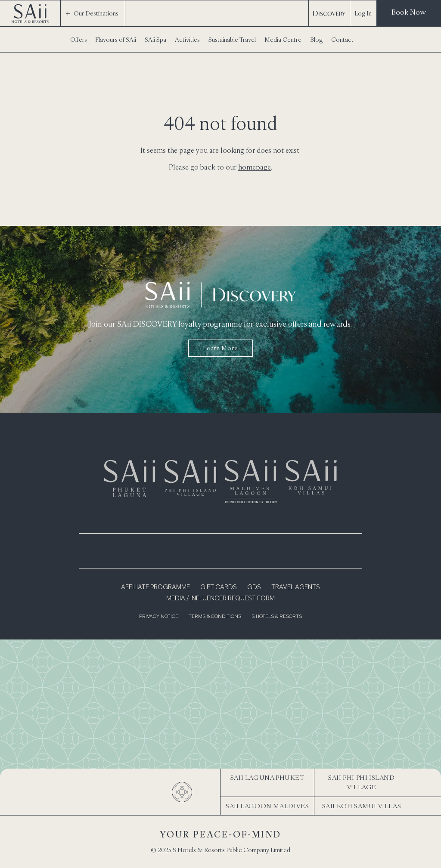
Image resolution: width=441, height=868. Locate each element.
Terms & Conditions (215, 617)
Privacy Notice (159, 617)
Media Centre (283, 40)
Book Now (409, 12)
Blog (316, 40)
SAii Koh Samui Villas (362, 806)
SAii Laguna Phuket (267, 777)
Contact (342, 40)
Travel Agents (296, 587)
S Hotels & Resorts (277, 617)
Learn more (220, 348)
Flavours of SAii (116, 40)
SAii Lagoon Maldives (267, 806)
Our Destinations (92, 13)
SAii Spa (155, 40)
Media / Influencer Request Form (220, 599)
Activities (187, 40)
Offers (79, 40)
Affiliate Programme (155, 587)
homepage (255, 167)
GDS (254, 587)
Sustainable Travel (232, 40)
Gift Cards (219, 587)
